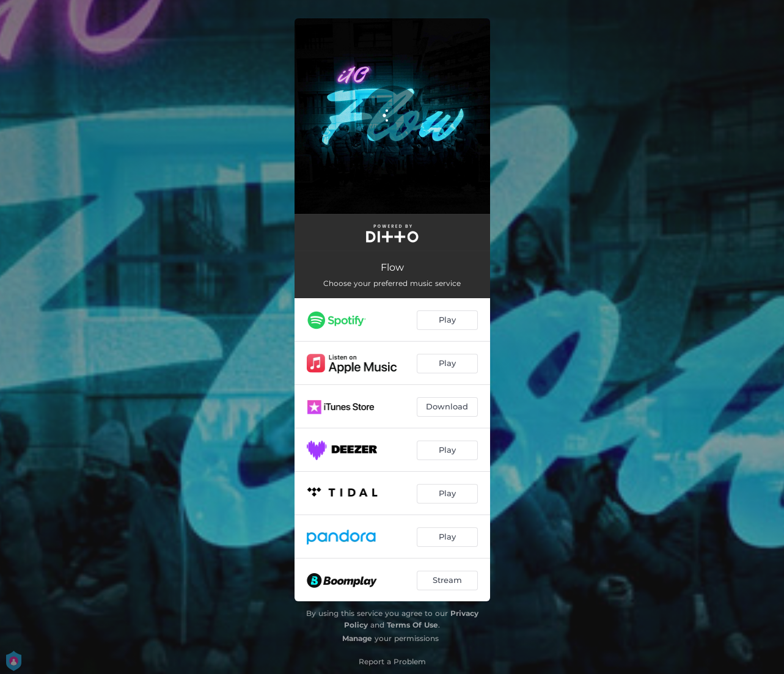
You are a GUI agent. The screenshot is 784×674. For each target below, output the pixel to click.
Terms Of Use (412, 625)
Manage (357, 638)
